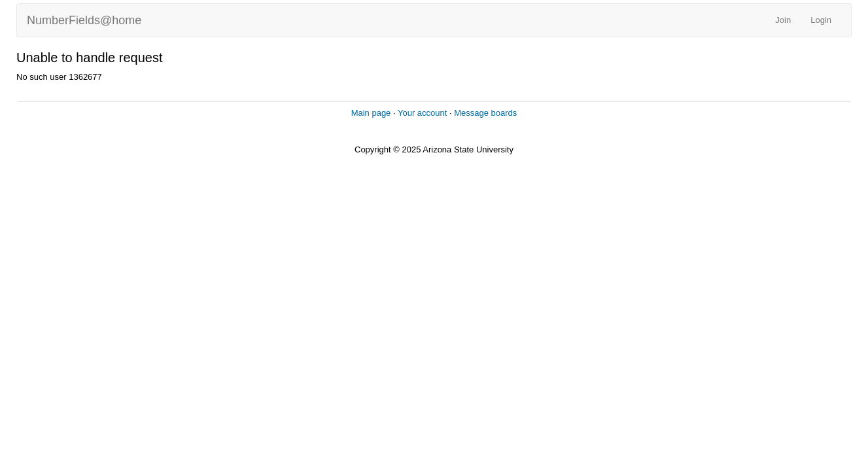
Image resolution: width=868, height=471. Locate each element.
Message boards (485, 113)
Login (821, 20)
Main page (371, 113)
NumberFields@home (84, 20)
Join (783, 20)
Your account (422, 113)
